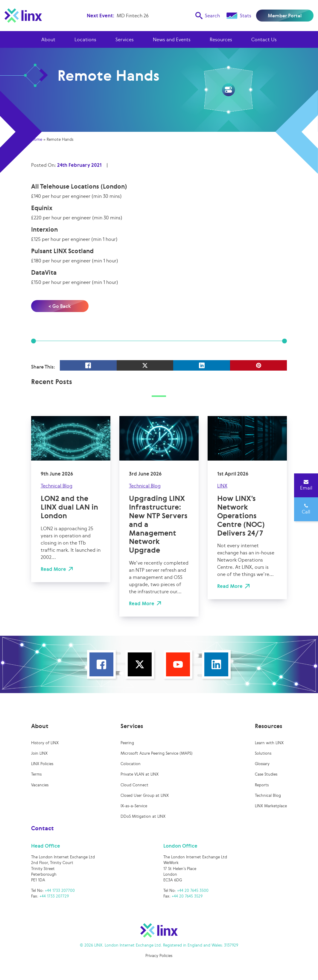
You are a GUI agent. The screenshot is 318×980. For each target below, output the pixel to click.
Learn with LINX (269, 743)
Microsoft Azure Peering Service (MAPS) (157, 753)
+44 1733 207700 (60, 890)
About (48, 39)
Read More (53, 569)
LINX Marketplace (271, 806)
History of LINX (45, 743)
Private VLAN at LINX (140, 774)
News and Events (172, 39)
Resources (221, 39)
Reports (262, 785)
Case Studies (266, 774)
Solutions (263, 753)
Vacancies (40, 785)
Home (37, 139)
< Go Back (60, 306)
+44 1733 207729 (54, 896)
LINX (222, 486)
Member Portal (285, 16)
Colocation (131, 764)
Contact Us (264, 39)
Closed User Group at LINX (145, 795)
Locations (85, 39)
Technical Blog (57, 486)
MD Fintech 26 (133, 16)
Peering (127, 743)
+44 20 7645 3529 (187, 896)
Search (208, 16)
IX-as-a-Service (134, 806)
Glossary (262, 764)
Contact (42, 828)
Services (125, 39)
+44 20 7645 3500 (193, 890)
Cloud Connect (134, 785)
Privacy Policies (159, 956)
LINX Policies (42, 764)
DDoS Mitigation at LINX (143, 816)
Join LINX (39, 753)
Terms (36, 774)
